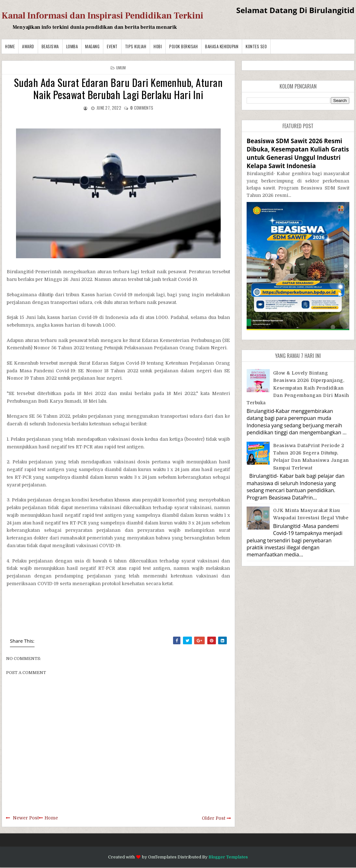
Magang (92, 46)
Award (28, 46)
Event (112, 46)
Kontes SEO (256, 46)
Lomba (72, 46)
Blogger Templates (228, 857)
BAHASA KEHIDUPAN (222, 46)
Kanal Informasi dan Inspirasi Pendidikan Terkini (103, 16)
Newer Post (26, 818)
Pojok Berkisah (183, 46)
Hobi (158, 46)
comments (142, 108)
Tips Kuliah (136, 46)
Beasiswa (50, 46)
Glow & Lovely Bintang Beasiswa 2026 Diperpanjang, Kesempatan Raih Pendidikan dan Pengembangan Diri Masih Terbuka (298, 388)
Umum (121, 68)
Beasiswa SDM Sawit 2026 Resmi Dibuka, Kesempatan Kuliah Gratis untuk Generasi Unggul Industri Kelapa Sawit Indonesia (298, 153)
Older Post (214, 818)
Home (10, 46)
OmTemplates (162, 857)
